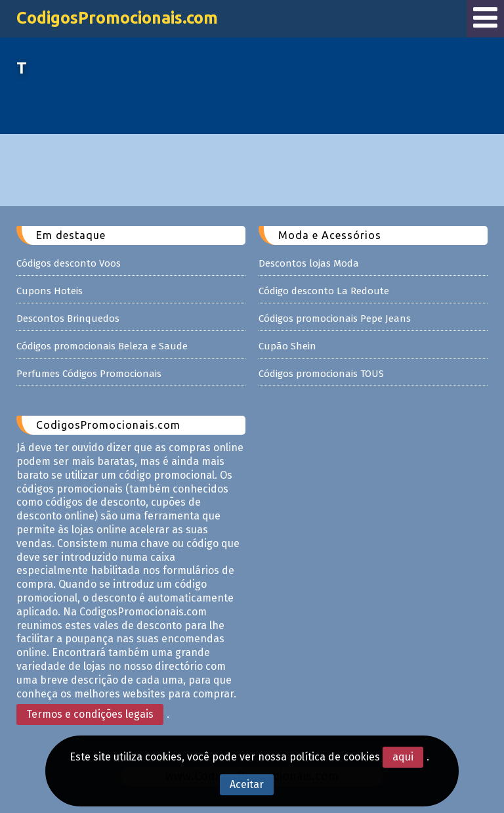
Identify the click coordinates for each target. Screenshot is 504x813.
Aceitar (247, 784)
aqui (403, 757)
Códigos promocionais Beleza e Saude (102, 346)
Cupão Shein (287, 346)
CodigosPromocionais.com (117, 18)
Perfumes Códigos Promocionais (89, 374)
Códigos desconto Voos (69, 263)
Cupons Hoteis (50, 291)
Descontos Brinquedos (68, 319)
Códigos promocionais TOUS (321, 374)
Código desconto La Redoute (324, 291)
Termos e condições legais (90, 714)
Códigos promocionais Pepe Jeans (335, 319)
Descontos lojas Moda (309, 263)
